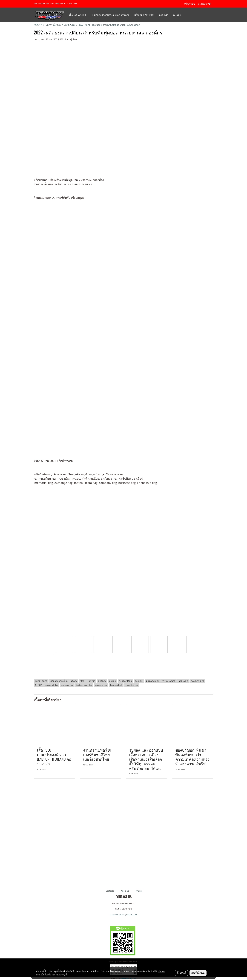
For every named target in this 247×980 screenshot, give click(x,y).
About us (125, 891)
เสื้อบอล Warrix (78, 15)
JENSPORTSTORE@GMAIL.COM (123, 915)
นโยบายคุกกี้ (62, 974)
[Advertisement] (123, 834)
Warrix (139, 891)
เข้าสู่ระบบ (190, 4)
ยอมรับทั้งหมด (198, 973)
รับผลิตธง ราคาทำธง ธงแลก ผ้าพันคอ (110, 15)
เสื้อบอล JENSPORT (144, 15)
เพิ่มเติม (177, 15)
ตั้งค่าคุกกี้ (181, 973)
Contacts (110, 891)
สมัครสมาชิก (205, 4)
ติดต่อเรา (164, 15)
